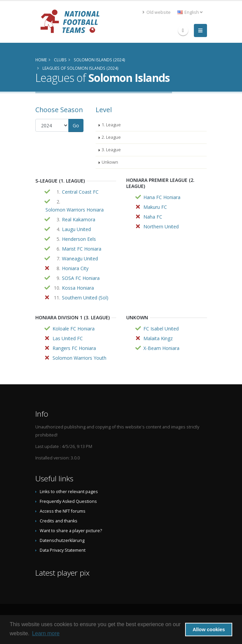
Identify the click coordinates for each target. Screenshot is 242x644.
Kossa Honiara (78, 288)
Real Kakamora (79, 219)
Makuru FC (155, 207)
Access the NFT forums (63, 511)
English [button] (190, 12)
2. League (111, 137)
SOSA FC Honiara (81, 278)
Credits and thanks (59, 521)
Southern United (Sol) (85, 298)
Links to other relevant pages (69, 492)
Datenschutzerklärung (62, 540)
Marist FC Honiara (82, 249)
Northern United (161, 227)
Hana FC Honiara (162, 197)
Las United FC (68, 338)
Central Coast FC (80, 192)
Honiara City (75, 268)
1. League (111, 125)
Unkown (110, 162)
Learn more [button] (46, 633)
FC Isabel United (161, 329)
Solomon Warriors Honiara (75, 210)
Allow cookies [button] (209, 630)
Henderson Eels (79, 239)
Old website (157, 12)
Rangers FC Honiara (74, 348)
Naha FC (153, 217)
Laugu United (76, 229)
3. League (111, 150)
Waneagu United (80, 259)
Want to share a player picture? (71, 531)
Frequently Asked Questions (68, 501)
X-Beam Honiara (161, 348)
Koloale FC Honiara (74, 329)
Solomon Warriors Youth (79, 358)
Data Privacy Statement (63, 550)
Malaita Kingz (158, 338)
